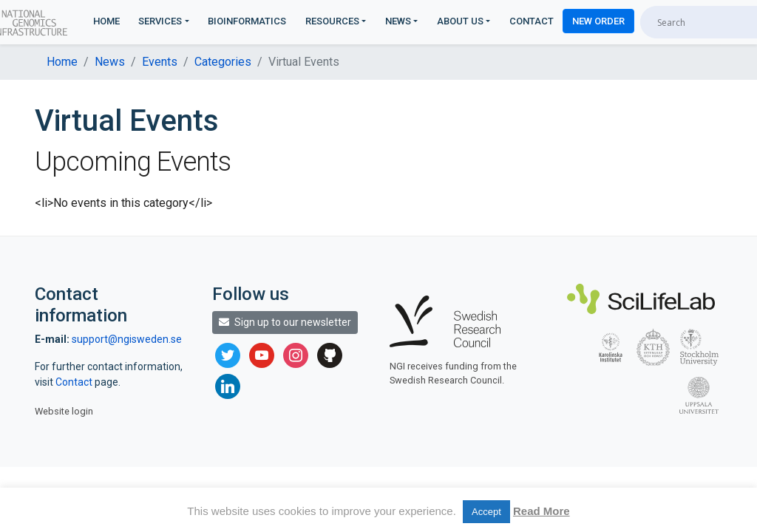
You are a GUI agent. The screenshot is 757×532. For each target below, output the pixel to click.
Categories (223, 62)
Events (160, 62)
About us (460, 21)
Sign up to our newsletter (285, 322)
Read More (542, 511)
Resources (332, 21)
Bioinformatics (247, 21)
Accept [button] (486, 512)
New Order (598, 21)
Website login (64, 411)
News (398, 21)
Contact (532, 21)
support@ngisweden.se (127, 339)
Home (106, 21)
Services (160, 21)
